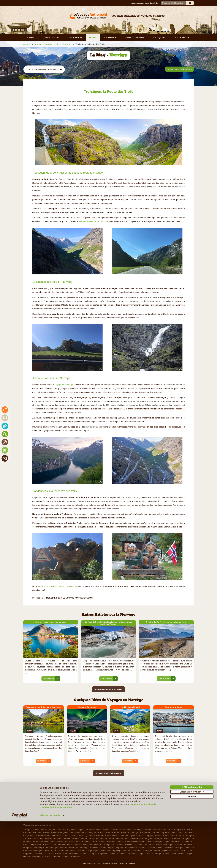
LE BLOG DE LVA (182, 38)
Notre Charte (29, 807)
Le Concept (29, 803)
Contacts (114, 807)
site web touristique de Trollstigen (94, 221)
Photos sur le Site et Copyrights (168, 810)
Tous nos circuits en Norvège (109, 773)
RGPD (156, 814)
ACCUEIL (31, 38)
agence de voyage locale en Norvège (56, 586)
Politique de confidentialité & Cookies (170, 807)
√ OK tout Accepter (192, 834)
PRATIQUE (159, 38)
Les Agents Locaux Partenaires (37, 814)
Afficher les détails (50, 862)
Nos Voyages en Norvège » (179, 69)
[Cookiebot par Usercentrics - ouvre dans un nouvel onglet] (20, 862)
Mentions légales (161, 799)
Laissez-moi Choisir (192, 838)
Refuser (192, 843)
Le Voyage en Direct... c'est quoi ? (39, 810)
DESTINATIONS (51, 38)
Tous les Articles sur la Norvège (108, 689)
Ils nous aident (117, 803)
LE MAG (93, 38)
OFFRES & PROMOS (135, 38)
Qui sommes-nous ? (32, 799)
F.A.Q (113, 799)
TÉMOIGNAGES (75, 38)
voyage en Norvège (64, 385)
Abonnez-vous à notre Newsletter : (146, 3)
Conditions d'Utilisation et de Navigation (171, 803)
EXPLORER (111, 38)
